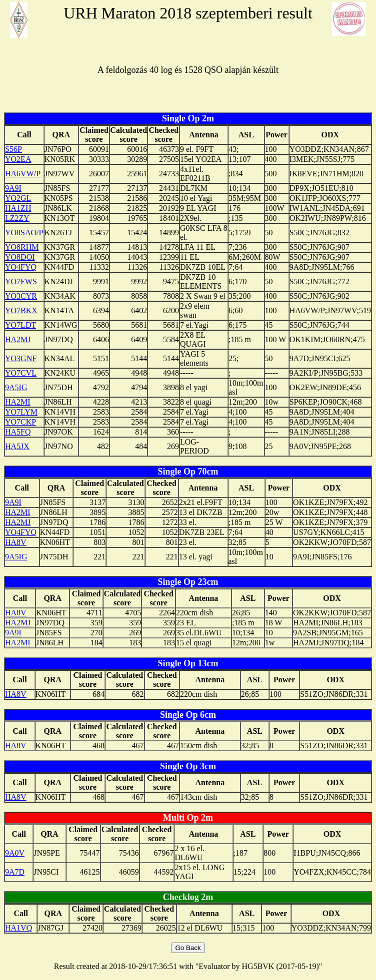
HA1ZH (18, 208)
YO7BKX (21, 310)
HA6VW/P (23, 174)
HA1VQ (18, 928)
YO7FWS (21, 281)
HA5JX (17, 446)
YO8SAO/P (24, 233)
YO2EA (18, 159)
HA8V (16, 542)
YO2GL (18, 198)
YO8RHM (22, 247)
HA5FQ (18, 432)
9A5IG (16, 387)
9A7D (15, 872)
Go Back (188, 948)
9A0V (15, 853)
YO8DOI (20, 257)
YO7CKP (20, 422)
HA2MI (18, 402)
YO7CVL (21, 373)
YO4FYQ (21, 267)
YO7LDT (20, 325)
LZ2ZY (17, 218)
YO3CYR (21, 296)
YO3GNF (21, 358)
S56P (13, 149)
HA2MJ (18, 339)
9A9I (13, 188)
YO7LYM (21, 412)
